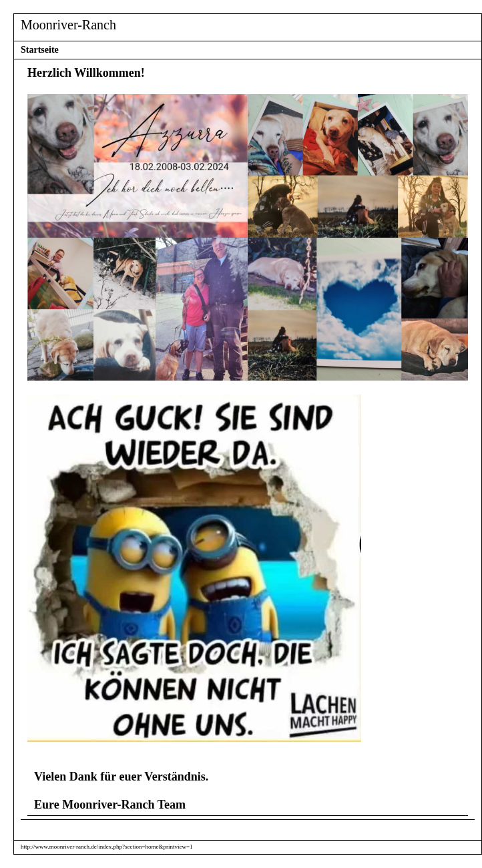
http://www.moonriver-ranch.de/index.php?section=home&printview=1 (107, 847)
